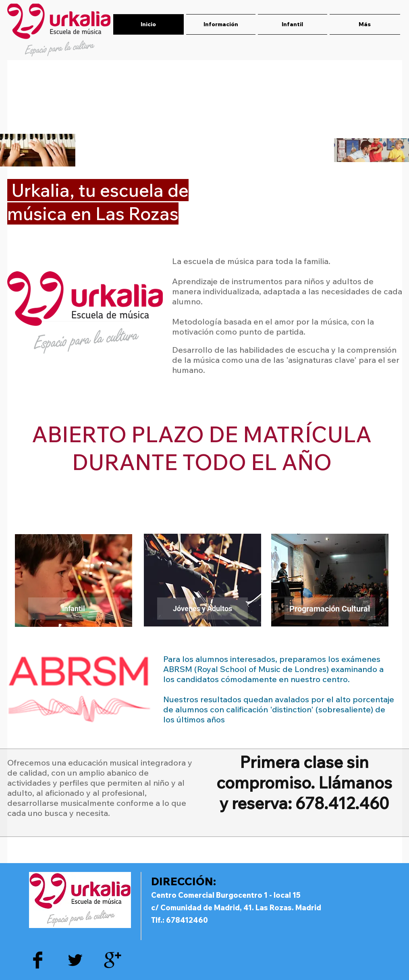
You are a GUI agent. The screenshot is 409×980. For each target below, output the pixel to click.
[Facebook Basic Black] (38, 960)
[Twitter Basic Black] (75, 960)
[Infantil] (74, 609)
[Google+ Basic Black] (113, 960)
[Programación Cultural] (330, 609)
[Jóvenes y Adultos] (202, 609)
